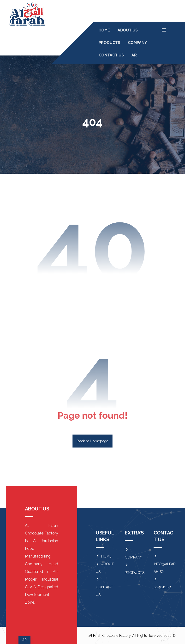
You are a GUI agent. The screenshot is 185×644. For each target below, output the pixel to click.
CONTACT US (104, 587)
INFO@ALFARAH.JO (165, 564)
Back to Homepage (92, 441)
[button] (164, 30)
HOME (104, 556)
